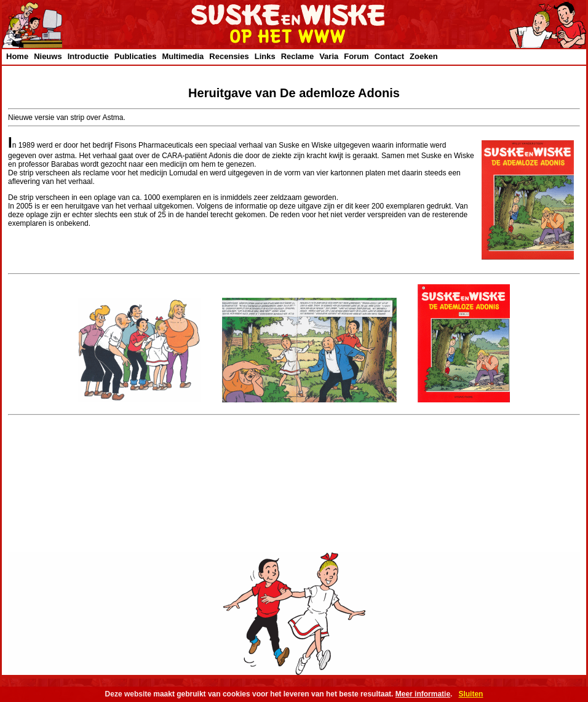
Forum (356, 56)
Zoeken (424, 56)
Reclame (297, 56)
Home (17, 56)
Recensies (229, 56)
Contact (389, 56)
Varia (329, 56)
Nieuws (48, 56)
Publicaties (136, 56)
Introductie (88, 56)
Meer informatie (423, 694)
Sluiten (471, 694)
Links (265, 56)
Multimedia (183, 56)
